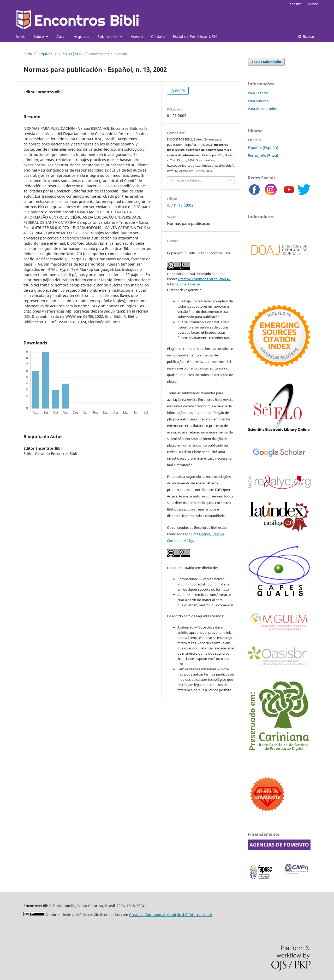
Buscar (306, 36)
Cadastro (295, 4)
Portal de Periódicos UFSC (195, 36)
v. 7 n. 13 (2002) (71, 54)
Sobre (39, 36)
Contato (158, 36)
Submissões (109, 36)
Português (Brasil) (264, 155)
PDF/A (180, 91)
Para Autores (258, 101)
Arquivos (82, 36)
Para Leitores (258, 93)
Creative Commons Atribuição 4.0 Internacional (171, 915)
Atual (61, 36)
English (254, 140)
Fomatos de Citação (186, 180)
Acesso (137, 36)
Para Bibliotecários (262, 109)
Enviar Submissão (266, 62)
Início (20, 36)
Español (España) (263, 148)
